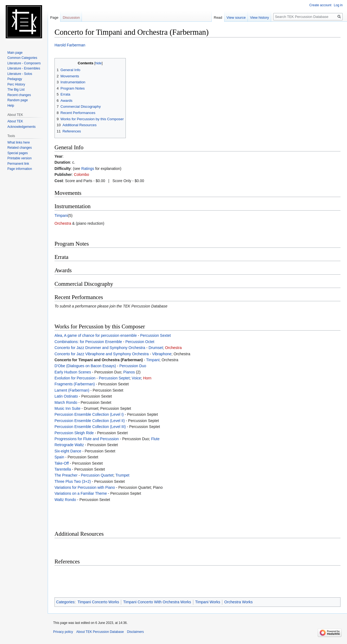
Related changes (20, 148)
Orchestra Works (238, 602)
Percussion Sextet (155, 335)
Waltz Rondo (65, 500)
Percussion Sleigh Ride (74, 433)
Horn (147, 378)
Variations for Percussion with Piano (85, 487)
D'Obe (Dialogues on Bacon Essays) (85, 366)
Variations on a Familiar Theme (81, 493)
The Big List (16, 90)
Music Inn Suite (68, 408)
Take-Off (62, 463)
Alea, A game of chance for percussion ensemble (96, 335)
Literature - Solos (20, 74)
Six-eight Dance (68, 451)
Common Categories (22, 58)
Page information (20, 169)
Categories (65, 602)
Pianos (129, 372)
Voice (136, 378)
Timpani (61, 215)
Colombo (82, 175)
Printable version (19, 158)
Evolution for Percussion (75, 378)
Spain (59, 457)
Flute (155, 439)
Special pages (17, 153)
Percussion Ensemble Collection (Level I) (89, 414)
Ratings (88, 169)
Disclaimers (136, 632)
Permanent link (18, 164)
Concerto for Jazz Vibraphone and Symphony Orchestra (102, 354)
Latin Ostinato (66, 396)
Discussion (71, 18)
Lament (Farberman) (72, 390)
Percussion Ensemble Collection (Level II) (90, 421)
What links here (19, 142)
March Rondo (66, 402)
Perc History (16, 84)
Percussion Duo (133, 366)
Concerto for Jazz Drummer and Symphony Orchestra (100, 348)
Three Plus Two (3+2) (73, 481)
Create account (320, 5)
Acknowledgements (21, 127)
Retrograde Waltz (69, 445)
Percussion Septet (114, 378)
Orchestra (63, 223)
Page (54, 18)
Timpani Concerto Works (98, 602)
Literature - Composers (24, 63)
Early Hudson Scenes (73, 372)
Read (218, 18)
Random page (17, 100)
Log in (338, 5)
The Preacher (66, 475)
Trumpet (123, 475)
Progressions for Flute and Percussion (87, 439)
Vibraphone (162, 354)
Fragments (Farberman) (75, 384)
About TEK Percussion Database (100, 632)
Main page (15, 53)
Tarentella (63, 469)
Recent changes (19, 95)
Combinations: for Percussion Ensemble (88, 342)
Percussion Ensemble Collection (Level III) (90, 427)
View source (236, 18)
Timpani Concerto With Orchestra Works (157, 602)
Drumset (156, 348)
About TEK (15, 121)
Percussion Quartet (97, 475)
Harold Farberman (70, 45)
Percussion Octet (140, 342)
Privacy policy (63, 632)
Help (11, 106)
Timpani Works (208, 602)
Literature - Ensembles (24, 68)
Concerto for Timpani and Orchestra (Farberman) (99, 360)
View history (259, 18)
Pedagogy (15, 79)
